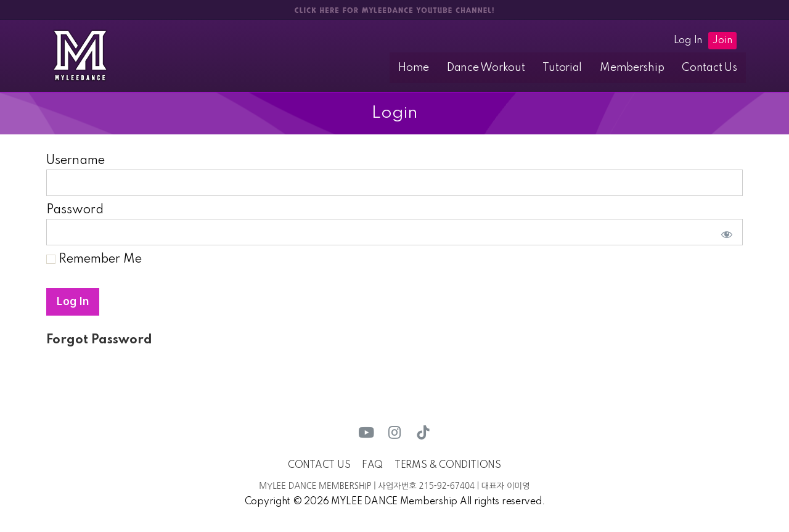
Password (75, 211)
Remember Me (94, 260)
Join (722, 41)
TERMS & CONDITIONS (448, 465)
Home (438, 68)
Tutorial (576, 68)
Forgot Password (99, 341)
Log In (688, 41)
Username (76, 162)
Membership (640, 68)
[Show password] (724, 233)
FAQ (372, 465)
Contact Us (712, 68)
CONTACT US (319, 465)
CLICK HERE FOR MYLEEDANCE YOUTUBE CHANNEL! (394, 10)
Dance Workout (505, 68)
